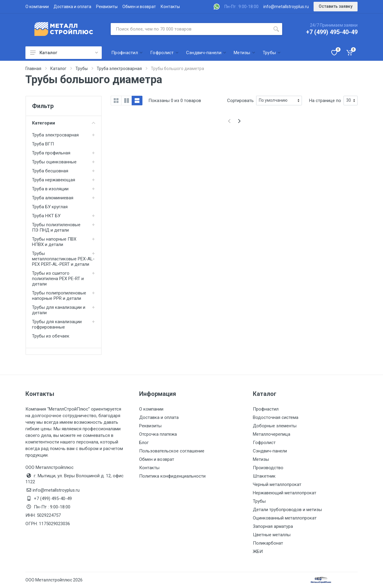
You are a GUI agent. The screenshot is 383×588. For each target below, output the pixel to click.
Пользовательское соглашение (172, 451)
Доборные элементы (275, 426)
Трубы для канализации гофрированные (57, 324)
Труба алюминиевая (53, 198)
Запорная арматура (273, 526)
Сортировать (240, 101)
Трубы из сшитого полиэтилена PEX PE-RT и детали (58, 279)
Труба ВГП (43, 144)
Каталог (64, 53)
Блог (144, 443)
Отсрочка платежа (158, 434)
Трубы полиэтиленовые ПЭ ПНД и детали (56, 227)
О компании (37, 7)
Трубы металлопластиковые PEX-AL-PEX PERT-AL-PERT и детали (63, 259)
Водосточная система (276, 417)
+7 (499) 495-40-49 (332, 32)
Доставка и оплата (72, 7)
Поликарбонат (268, 543)
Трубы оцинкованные (54, 162)
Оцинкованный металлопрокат (285, 518)
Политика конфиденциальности (172, 476)
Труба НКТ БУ (46, 216)
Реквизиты (107, 7)
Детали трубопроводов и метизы (287, 510)
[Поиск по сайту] (190, 29)
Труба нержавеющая (54, 180)
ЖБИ (258, 551)
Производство (268, 468)
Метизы (261, 459)
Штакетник (264, 476)
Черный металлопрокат (277, 484)
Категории (64, 123)
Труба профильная (51, 153)
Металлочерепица (272, 434)
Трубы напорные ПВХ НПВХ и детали (54, 242)
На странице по (325, 101)
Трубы (259, 501)
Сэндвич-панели (270, 451)
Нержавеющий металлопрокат (285, 493)
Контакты (170, 7)
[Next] (239, 121)
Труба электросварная (55, 135)
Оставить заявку (336, 6)
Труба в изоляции (50, 189)
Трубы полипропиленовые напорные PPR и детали (59, 296)
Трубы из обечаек (51, 336)
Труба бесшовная (50, 171)
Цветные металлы (272, 535)
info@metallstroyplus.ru (286, 7)
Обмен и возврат (139, 7)
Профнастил (266, 409)
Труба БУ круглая (50, 207)
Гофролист (264, 443)
